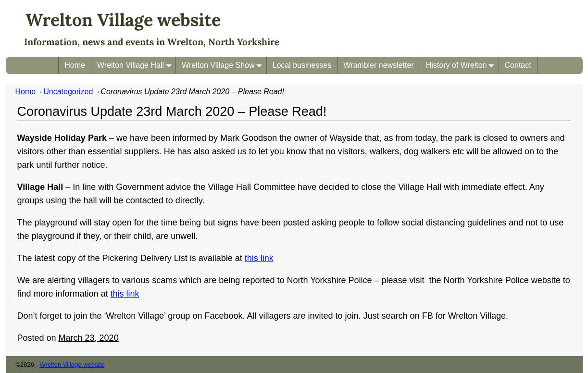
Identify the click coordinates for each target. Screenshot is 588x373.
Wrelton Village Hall (136, 65)
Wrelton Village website (123, 20)
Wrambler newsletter (378, 65)
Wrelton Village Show (224, 65)
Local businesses (302, 65)
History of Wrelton (462, 65)
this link (259, 258)
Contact (518, 65)
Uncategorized (68, 92)
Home (75, 65)
